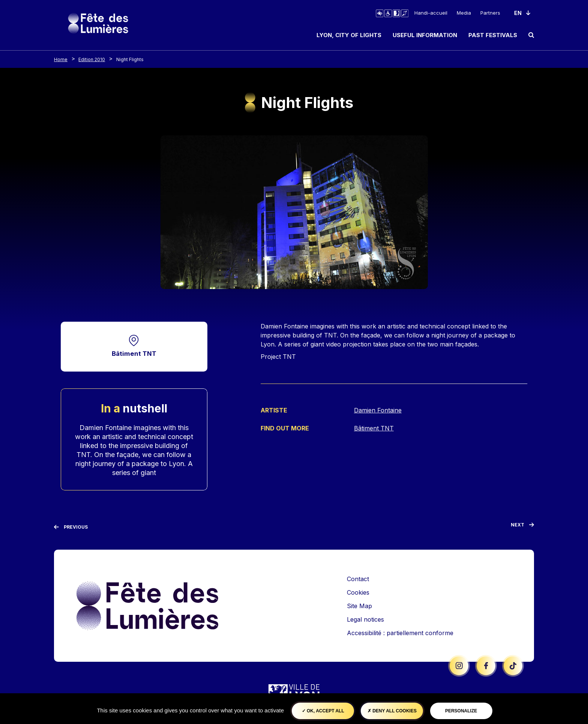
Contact (358, 579)
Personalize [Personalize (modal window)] (461, 711)
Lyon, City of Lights (349, 35)
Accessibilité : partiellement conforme (400, 633)
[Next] (522, 527)
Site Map (359, 606)
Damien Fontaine (378, 410)
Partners (490, 13)
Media (464, 13)
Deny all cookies (392, 711)
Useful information (425, 35)
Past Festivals (493, 35)
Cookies (358, 592)
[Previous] (71, 528)
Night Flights (130, 59)
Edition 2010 (92, 59)
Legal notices (365, 619)
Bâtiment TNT (134, 354)
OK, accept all (323, 711)
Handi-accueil (431, 13)
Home (61, 59)
